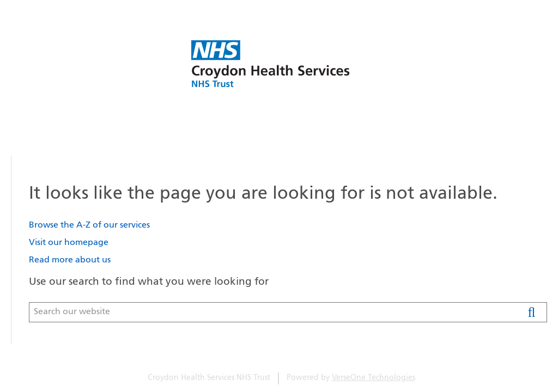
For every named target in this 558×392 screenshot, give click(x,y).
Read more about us (70, 260)
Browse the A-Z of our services (89, 225)
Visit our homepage (69, 243)
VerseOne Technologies (374, 378)
